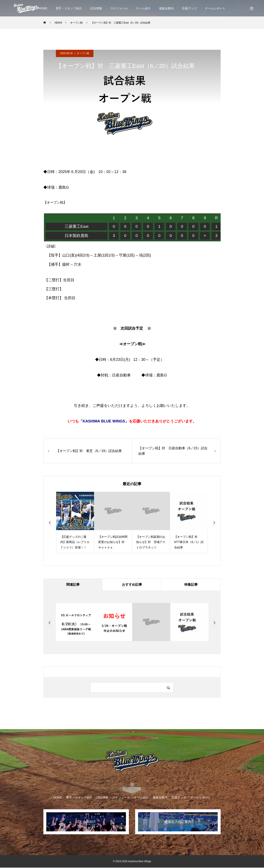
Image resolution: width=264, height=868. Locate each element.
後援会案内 (166, 8)
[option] (75, 522)
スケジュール (119, 8)
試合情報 (96, 8)
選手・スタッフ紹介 (69, 8)
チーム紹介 (143, 8)
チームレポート (215, 8)
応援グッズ (189, 8)
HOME (43, 8)
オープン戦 (83, 53)
